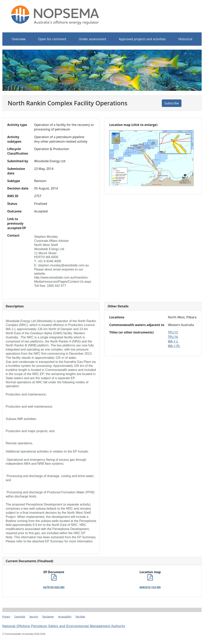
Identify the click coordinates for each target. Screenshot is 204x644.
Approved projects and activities (142, 39)
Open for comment (52, 39)
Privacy (6, 617)
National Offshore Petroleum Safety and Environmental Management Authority (64, 626)
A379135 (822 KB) (54, 587)
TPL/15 (173, 332)
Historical (185, 39)
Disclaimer (48, 617)
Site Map (80, 617)
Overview (19, 39)
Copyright (20, 617)
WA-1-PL (174, 346)
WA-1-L (173, 341)
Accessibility (65, 617)
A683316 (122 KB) (150, 587)
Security (34, 617)
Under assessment (93, 39)
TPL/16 (173, 337)
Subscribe (172, 103)
